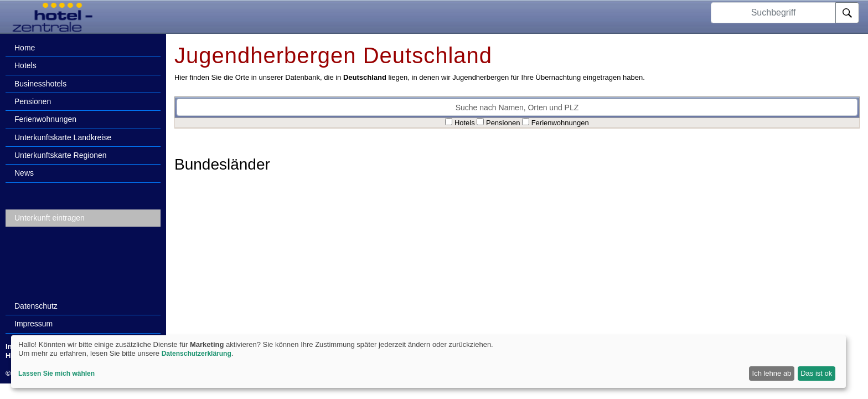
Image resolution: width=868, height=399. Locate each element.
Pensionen (33, 101)
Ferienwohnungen (45, 119)
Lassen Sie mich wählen (56, 374)
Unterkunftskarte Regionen (61, 155)
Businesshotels (40, 84)
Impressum (33, 324)
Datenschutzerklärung (197, 354)
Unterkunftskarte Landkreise (63, 137)
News (24, 173)
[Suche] (847, 13)
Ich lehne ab (772, 373)
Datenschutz (36, 306)
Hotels (25, 65)
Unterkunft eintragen (50, 218)
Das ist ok (816, 373)
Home (25, 48)
